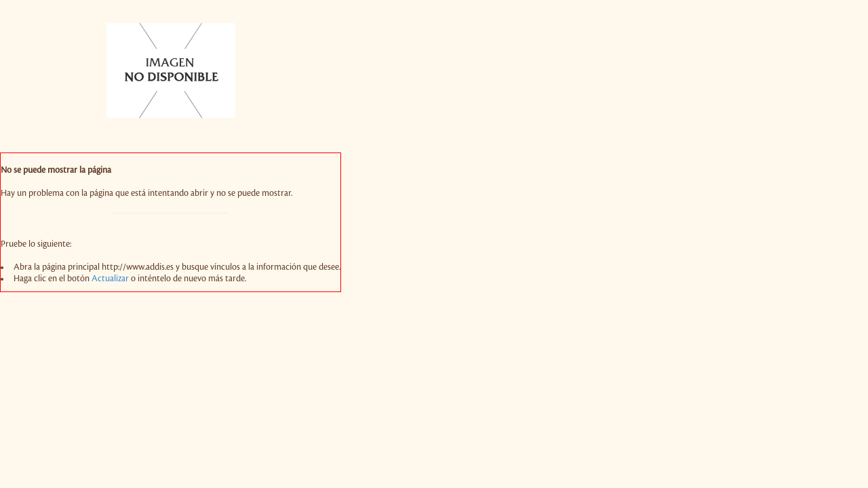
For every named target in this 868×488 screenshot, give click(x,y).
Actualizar (110, 279)
